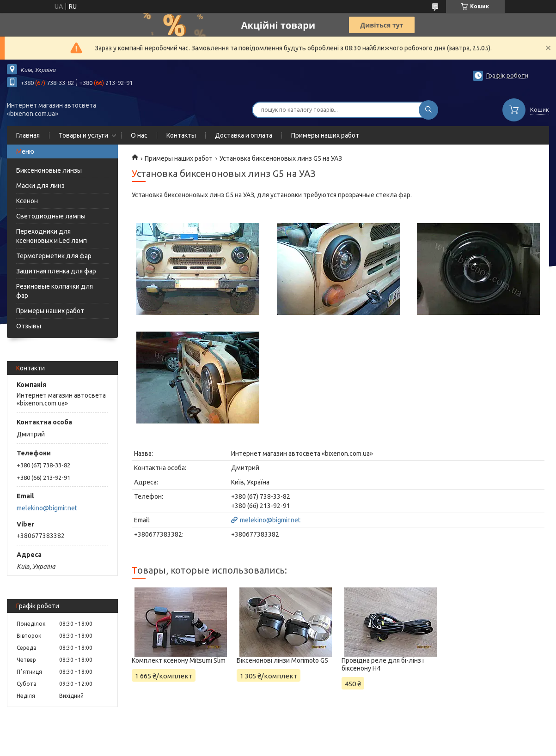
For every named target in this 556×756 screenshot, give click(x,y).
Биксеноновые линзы (49, 170)
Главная (28, 135)
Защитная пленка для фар (56, 271)
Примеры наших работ (325, 135)
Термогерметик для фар (54, 256)
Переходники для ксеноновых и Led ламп (52, 236)
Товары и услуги (83, 135)
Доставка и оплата (244, 135)
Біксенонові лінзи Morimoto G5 (282, 660)
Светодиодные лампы (51, 216)
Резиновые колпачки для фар (55, 291)
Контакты (181, 135)
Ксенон (27, 201)
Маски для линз (40, 186)
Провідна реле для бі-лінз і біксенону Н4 (383, 664)
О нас (139, 135)
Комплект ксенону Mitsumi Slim (179, 660)
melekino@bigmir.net (47, 508)
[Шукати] (428, 110)
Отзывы (29, 326)
